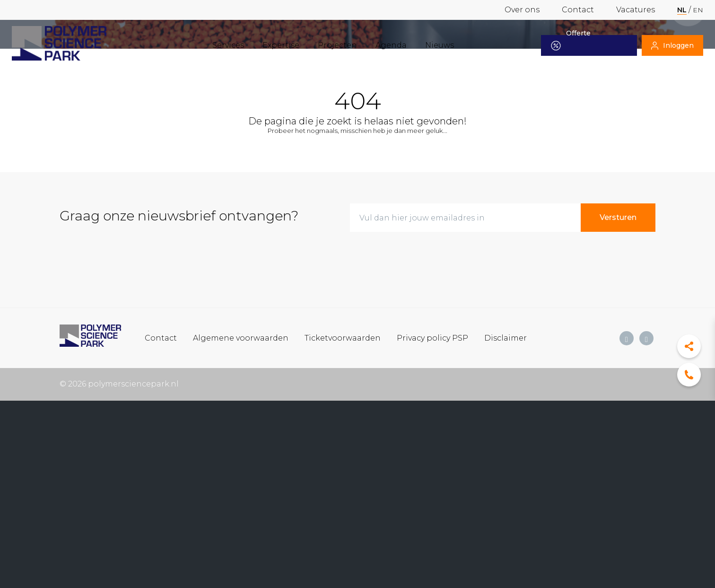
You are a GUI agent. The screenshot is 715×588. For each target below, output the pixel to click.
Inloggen (672, 45)
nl (682, 10)
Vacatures (636, 10)
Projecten (337, 45)
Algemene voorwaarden (241, 338)
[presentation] (422, 258)
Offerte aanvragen (576, 45)
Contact (578, 10)
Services (228, 45)
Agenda (391, 45)
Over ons (522, 10)
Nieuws (440, 45)
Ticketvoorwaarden (343, 338)
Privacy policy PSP (432, 338)
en (698, 10)
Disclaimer (506, 338)
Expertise (281, 45)
